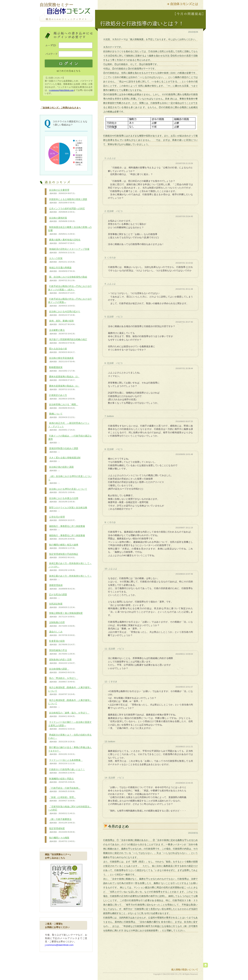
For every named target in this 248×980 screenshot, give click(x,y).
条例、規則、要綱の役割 (62, 323)
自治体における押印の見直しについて (68, 491)
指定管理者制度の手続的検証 (63, 556)
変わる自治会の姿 (62, 350)
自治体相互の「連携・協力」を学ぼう (69, 715)
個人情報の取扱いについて (185, 970)
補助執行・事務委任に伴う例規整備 (67, 528)
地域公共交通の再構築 (62, 269)
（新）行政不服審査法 (62, 821)
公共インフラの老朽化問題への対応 (67, 210)
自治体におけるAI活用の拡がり (64, 313)
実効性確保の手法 (62, 652)
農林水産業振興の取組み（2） (64, 378)
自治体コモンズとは (184, 4)
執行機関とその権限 (62, 840)
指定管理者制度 (62, 830)
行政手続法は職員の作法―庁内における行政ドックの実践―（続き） (70, 290)
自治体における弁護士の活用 (63, 500)
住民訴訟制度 (62, 606)
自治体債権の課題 (62, 671)
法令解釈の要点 (62, 332)
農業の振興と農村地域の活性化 (64, 242)
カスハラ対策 (62, 260)
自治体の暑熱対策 (62, 220)
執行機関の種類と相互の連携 (63, 547)
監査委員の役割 (62, 643)
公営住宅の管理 (62, 519)
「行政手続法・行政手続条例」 (64, 790)
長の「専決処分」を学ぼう (63, 680)
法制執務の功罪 (62, 624)
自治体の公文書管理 (62, 192)
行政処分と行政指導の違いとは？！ (67, 771)
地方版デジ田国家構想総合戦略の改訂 (68, 341)
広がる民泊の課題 (58, 596)
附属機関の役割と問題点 (62, 780)
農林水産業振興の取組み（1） (64, 388)
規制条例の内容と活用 (62, 661)
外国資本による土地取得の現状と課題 (68, 201)
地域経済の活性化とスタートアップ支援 (69, 251)
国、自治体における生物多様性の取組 (68, 279)
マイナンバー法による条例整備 (65, 762)
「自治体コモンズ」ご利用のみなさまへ (61, 108)
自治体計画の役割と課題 (61, 469)
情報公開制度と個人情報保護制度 (65, 615)
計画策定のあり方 (62, 397)
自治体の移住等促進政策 (62, 360)
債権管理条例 (62, 587)
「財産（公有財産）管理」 (62, 799)
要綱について (62, 416)
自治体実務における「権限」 (63, 406)
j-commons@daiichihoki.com (61, 90)
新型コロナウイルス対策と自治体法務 (68, 509)
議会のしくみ (62, 633)
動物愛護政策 (62, 369)
